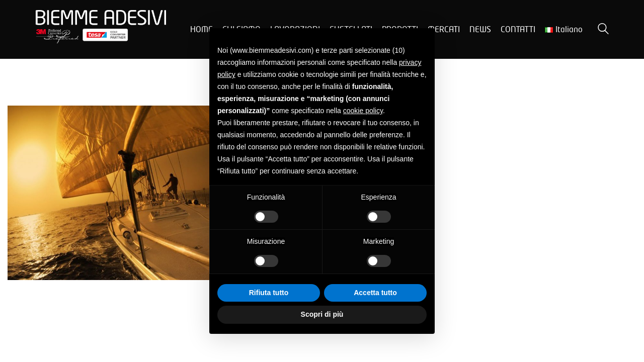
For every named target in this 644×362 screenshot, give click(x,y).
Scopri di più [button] (322, 314)
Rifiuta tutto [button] (269, 293)
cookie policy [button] (363, 111)
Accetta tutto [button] (375, 293)
